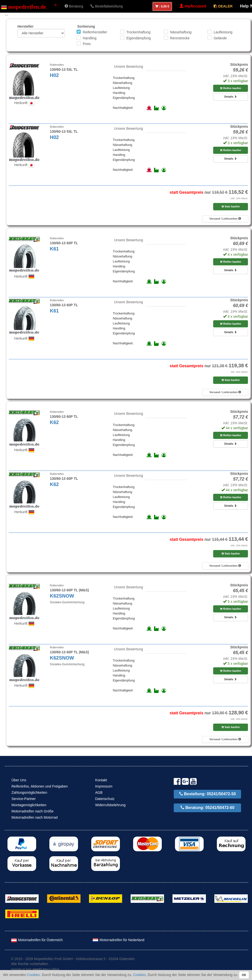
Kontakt (101, 780)
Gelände (220, 38)
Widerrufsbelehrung (110, 805)
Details (231, 97)
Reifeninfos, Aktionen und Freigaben (40, 786)
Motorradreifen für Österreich (37, 940)
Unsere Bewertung (129, 66)
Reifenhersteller (95, 32)
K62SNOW (62, 596)
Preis (87, 44)
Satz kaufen (231, 206)
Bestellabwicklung (107, 6)
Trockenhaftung (138, 32)
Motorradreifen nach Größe (33, 811)
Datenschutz (105, 799)
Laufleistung (223, 32)
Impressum (104, 786)
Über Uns (19, 780)
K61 (54, 249)
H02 (54, 75)
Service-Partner (24, 799)
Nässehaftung (181, 32)
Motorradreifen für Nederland (118, 940)
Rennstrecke (180, 38)
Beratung (74, 6)
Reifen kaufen (230, 88)
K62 (54, 422)
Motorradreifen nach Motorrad (35, 817)
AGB (99, 793)
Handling (90, 38)
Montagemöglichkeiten (29, 805)
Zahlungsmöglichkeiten (29, 793)
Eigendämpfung (139, 38)
